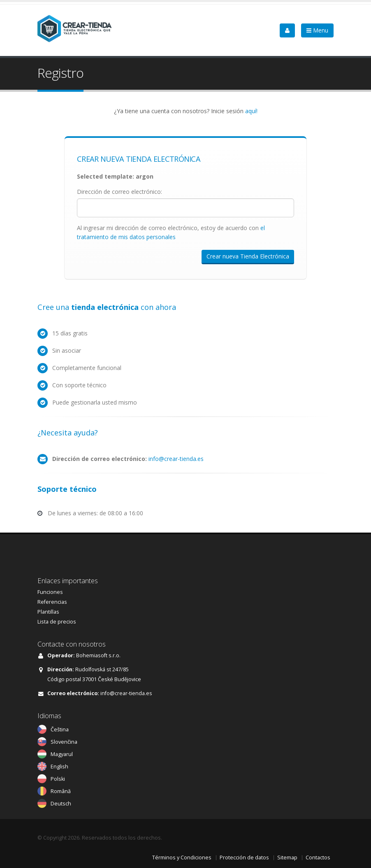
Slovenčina (64, 742)
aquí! (251, 111)
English (59, 767)
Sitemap (287, 858)
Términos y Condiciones (182, 858)
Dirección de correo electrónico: (119, 192)
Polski (58, 779)
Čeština (60, 730)
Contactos (318, 858)
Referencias (52, 602)
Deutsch (61, 804)
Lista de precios (57, 622)
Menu (317, 30)
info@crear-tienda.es (176, 459)
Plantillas (48, 612)
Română (61, 791)
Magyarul (62, 754)
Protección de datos (244, 858)
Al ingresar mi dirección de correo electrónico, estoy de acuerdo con (171, 232)
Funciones (50, 592)
